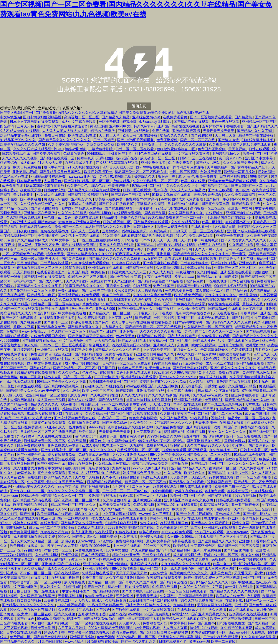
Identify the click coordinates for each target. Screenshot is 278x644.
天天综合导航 (11, 277)
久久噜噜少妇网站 (170, 268)
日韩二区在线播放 (137, 190)
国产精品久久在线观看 (187, 482)
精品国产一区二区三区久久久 (74, 505)
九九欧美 (48, 546)
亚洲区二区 (269, 313)
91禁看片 (258, 409)
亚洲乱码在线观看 (188, 400)
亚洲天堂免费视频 (208, 550)
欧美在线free (149, 532)
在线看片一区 (238, 473)
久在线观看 (104, 532)
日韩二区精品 (104, 140)
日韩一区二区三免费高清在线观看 (252, 249)
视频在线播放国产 (21, 464)
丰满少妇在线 (215, 386)
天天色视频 (237, 149)
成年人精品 (122, 181)
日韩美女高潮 (55, 190)
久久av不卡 (173, 473)
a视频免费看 (215, 491)
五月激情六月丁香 (92, 614)
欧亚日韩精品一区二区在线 (47, 395)
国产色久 (102, 322)
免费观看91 (214, 400)
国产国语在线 (133, 591)
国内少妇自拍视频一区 (209, 632)
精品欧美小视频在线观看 (177, 245)
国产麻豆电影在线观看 (161, 263)
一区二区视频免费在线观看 (23, 254)
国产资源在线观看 (119, 208)
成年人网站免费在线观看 (252, 144)
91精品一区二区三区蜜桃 (88, 277)
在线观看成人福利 (261, 423)
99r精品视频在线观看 (231, 286)
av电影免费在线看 (99, 596)
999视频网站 (17, 528)
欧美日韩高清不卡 (98, 172)
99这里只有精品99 (169, 363)
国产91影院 (240, 318)
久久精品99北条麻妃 (237, 628)
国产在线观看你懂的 (99, 619)
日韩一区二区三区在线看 (135, 149)
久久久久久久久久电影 (20, 158)
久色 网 (183, 345)
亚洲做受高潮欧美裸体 (257, 569)
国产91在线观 (202, 135)
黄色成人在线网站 (82, 400)
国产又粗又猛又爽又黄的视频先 (164, 632)
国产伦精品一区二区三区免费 (33, 290)
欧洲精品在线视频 (103, 496)
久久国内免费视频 (192, 309)
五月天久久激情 (119, 286)
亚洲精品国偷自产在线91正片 (230, 217)
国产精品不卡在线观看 (192, 122)
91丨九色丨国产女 (192, 331)
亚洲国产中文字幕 (259, 158)
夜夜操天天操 (31, 190)
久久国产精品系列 (174, 418)
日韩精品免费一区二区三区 (45, 441)
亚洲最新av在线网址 (134, 131)
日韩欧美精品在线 (16, 154)
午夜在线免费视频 (158, 277)
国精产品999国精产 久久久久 (149, 605)
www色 (145, 514)
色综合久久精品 (133, 217)
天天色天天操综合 (89, 600)
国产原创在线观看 (126, 610)
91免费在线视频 (165, 587)
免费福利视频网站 (130, 541)
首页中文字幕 (24, 327)
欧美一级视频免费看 (173, 227)
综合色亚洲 (63, 354)
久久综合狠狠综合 (117, 500)
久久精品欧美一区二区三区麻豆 (208, 327)
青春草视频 (249, 313)
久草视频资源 (116, 600)
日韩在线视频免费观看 (234, 500)
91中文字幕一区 (64, 240)
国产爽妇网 (125, 391)
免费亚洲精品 (69, 290)
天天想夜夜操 (137, 559)
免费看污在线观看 (119, 354)
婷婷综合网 (159, 518)
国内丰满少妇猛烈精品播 (43, 117)
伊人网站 (25, 245)
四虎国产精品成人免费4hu (82, 208)
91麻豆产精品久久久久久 (84, 286)
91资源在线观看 (30, 386)
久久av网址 (71, 391)
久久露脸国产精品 (243, 386)
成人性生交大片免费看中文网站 (38, 468)
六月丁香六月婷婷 (72, 628)
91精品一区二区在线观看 (113, 409)
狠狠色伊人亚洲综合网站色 (80, 222)
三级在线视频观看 (71, 605)
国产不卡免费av (115, 423)
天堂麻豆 (239, 254)
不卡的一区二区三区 (36, 573)
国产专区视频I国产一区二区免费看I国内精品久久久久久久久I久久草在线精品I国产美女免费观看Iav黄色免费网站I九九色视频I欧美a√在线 (104, 113)
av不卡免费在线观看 (115, 505)
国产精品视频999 (106, 591)
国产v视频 (143, 318)
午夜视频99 (232, 199)
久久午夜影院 (167, 528)
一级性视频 (144, 208)
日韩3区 (241, 605)
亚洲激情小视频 (25, 172)
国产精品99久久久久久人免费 (229, 322)
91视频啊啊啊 (162, 491)
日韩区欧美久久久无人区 (127, 272)
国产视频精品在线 (89, 354)
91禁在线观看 (75, 268)
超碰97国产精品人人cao (49, 509)
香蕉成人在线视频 (82, 204)
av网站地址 (26, 473)
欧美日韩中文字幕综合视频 (131, 300)
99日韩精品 (96, 154)
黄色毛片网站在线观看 (134, 372)
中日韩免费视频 (207, 240)
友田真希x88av (231, 158)
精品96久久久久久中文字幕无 (122, 249)
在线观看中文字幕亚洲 (246, 309)
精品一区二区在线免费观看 (129, 587)
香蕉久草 (126, 496)
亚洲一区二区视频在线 (244, 436)
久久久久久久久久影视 (157, 331)
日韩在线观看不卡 (173, 642)
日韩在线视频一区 (117, 222)
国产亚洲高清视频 (96, 486)
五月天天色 (26, 126)
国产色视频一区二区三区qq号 (78, 500)
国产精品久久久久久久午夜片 (118, 350)
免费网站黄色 (48, 236)
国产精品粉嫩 (237, 290)
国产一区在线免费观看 (107, 559)
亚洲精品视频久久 (227, 154)
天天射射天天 (130, 623)
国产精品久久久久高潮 (255, 131)
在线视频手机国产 (66, 578)
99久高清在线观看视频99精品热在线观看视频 (138, 236)
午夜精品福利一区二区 (18, 236)
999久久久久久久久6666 (21, 359)
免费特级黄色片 (163, 559)
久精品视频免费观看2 (71, 126)
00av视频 (69, 404)
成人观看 (253, 596)
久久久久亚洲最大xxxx (130, 455)
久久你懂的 (268, 181)
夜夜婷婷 (44, 126)
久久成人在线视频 (51, 195)
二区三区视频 (232, 414)
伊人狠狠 (38, 623)
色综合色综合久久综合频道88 (131, 427)
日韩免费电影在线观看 (250, 559)
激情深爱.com (86, 436)
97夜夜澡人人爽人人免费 (135, 254)
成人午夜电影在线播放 (83, 363)
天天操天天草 (110, 135)
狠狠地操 (129, 122)
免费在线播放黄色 (89, 550)
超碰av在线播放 (80, 464)
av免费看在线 (13, 186)
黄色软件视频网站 (257, 372)
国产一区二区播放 (48, 582)
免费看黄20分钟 (132, 436)
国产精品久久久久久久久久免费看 (115, 258)
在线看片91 (40, 578)
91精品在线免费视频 (250, 455)
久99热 (152, 436)
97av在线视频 (246, 496)
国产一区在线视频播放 (20, 318)
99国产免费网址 (157, 614)
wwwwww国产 (25, 281)
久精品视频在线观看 (98, 573)
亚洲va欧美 (36, 459)
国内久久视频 (65, 614)
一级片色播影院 (101, 149)
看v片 (259, 573)
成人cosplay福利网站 (155, 122)
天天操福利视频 (70, 596)
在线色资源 (50, 523)
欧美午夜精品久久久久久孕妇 (23, 144)
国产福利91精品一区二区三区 (87, 181)
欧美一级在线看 (193, 181)
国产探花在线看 (220, 496)
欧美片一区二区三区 (98, 391)
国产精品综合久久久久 (18, 642)
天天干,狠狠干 (206, 423)
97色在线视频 (126, 532)
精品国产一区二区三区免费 (239, 546)
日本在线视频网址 (95, 555)
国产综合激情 (229, 140)
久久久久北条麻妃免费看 (152, 295)
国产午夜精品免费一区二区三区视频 (212, 578)
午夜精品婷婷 (151, 304)
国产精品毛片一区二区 (209, 464)
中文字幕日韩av (183, 623)
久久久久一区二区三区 (226, 331)
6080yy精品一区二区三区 (136, 637)
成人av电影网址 (258, 414)
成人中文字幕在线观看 (79, 122)
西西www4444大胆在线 (247, 632)
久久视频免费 (220, 144)
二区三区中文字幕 (233, 537)
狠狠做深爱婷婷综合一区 (176, 149)
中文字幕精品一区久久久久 (172, 423)
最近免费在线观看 (245, 395)
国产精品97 (166, 505)
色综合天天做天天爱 (118, 167)
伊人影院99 (248, 295)
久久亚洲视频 (125, 281)
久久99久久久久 (102, 450)
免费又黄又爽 (93, 578)
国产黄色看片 (259, 445)
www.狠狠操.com (36, 331)
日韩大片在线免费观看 (221, 637)
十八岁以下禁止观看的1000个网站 (84, 546)
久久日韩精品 (208, 272)
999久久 (64, 537)
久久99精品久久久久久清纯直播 (186, 564)
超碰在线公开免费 (126, 555)
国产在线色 (26, 619)
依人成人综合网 (104, 518)
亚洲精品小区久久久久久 (210, 582)
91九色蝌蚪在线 (50, 642)
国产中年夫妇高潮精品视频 (139, 619)
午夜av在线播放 (147, 409)
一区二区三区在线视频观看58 (102, 240)
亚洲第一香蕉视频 (230, 236)
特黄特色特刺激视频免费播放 (149, 400)
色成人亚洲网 (82, 532)
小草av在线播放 (199, 268)
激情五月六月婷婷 (24, 249)
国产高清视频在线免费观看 (79, 295)
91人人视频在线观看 (84, 167)
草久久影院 (9, 514)
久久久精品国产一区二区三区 (124, 509)
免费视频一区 (21, 637)
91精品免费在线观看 (232, 409)
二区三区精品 (221, 455)
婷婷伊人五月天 (131, 368)
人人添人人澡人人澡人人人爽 (65, 131)
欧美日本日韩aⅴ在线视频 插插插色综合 (142, 322)
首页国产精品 (78, 272)
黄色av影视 (98, 126)
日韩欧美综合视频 (157, 555)
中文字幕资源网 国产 (76, 341)
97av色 (181, 236)
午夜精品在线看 (232, 423)
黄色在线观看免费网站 (79, 245)
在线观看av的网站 (52, 559)
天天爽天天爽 (226, 135)
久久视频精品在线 (105, 395)
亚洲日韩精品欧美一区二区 (254, 564)
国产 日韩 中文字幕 (97, 290)
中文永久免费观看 (55, 249)
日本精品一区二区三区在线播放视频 (48, 432)
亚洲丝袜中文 (11, 569)
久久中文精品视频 (185, 222)
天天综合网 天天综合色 (188, 477)
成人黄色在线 (75, 582)
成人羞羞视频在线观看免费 (35, 537)
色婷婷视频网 (242, 350)
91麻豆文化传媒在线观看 (172, 195)
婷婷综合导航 (21, 582)
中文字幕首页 (191, 528)
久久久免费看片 (252, 468)
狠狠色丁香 (167, 176)
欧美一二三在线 (224, 642)
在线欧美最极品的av (235, 354)
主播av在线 (117, 614)
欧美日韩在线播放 (24, 546)
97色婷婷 (106, 541)
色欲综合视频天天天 (241, 459)
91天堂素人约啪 (158, 368)
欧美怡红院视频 (204, 345)
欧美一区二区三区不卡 (260, 154)
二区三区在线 (41, 614)
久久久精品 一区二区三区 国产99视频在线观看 (122, 414)
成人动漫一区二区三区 (158, 158)
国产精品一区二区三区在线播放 (175, 359)
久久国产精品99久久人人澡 (208, 445)
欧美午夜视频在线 (189, 491)
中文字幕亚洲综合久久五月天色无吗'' (56, 482)
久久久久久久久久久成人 (248, 464)
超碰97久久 (94, 386)
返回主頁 (139, 106)
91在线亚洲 (142, 286)
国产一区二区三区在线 (198, 140)
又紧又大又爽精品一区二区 (38, 541)
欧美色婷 (250, 199)
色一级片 (243, 190)
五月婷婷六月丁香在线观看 (223, 126)
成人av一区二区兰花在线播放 (52, 528)
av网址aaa (181, 614)
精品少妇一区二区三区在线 (249, 418)
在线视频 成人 (188, 610)
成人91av (28, 163)
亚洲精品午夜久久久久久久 (34, 486)
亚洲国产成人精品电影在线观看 (252, 231)
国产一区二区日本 (78, 377)
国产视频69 (76, 195)
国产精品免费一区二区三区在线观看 (154, 327)
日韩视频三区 (144, 227)
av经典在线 (115, 386)
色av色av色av (237, 532)
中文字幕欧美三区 (157, 350)
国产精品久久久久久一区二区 (63, 496)
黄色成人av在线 (57, 199)
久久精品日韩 (225, 227)
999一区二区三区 (157, 546)
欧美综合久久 (195, 473)
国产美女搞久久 (85, 537)
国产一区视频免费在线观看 (211, 117)
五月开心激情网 (231, 345)
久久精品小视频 (202, 382)
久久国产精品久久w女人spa (28, 300)
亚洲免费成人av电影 (64, 445)
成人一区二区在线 (220, 363)
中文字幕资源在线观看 (119, 514)
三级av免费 (154, 591)
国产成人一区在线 (86, 231)
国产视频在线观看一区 (57, 158)
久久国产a (168, 596)
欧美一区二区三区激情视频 (231, 619)
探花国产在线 (127, 158)
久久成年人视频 (87, 477)
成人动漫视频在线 (187, 555)
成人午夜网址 (55, 167)
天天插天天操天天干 (219, 131)
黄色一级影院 (249, 528)
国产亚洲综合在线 (31, 455)
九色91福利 (26, 436)
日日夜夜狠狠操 (26, 231)
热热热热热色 (83, 309)
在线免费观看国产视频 (48, 336)
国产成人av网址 (51, 281)
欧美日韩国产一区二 (247, 186)
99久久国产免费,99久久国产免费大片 (179, 455)
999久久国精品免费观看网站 (111, 628)
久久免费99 (139, 423)
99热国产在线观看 (210, 532)
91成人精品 (208, 537)
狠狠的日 (177, 445)
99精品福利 (159, 231)
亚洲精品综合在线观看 (139, 377)
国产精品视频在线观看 (151, 222)
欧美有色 (99, 272)
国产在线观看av (67, 573)
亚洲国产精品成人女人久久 (147, 459)
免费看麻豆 (108, 436)
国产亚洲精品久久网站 (204, 441)
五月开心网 (265, 610)
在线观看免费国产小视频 (132, 345)
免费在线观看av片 (55, 231)
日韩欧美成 (109, 537)
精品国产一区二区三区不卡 (146, 482)
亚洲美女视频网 (153, 537)
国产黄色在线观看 (45, 208)
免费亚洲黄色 (41, 354)
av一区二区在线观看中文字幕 (125, 404)
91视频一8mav (139, 240)
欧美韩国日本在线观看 (55, 514)
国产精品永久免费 (51, 327)
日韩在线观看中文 (263, 149)
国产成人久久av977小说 (178, 377)
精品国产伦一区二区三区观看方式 (141, 172)
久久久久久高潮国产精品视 (169, 395)
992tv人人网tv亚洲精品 (151, 468)
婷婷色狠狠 (211, 359)
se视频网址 (221, 559)
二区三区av (141, 486)
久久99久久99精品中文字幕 (202, 587)
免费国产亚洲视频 (212, 149)
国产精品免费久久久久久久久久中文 (202, 254)
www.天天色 (126, 336)
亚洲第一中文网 (240, 208)
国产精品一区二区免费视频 (255, 482)
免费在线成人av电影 (94, 455)
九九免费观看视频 (91, 318)
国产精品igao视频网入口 (64, 386)
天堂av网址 (87, 541)
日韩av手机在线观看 (201, 258)
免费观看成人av (155, 623)
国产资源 (28, 514)
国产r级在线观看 (47, 591)
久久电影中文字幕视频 (76, 610)
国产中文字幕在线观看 (45, 363)
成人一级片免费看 (73, 427)
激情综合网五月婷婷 (240, 172)
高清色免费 (195, 281)
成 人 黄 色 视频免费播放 (198, 176)
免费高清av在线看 (255, 427)
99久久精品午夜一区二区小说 (161, 441)
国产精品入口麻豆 (41, 295)
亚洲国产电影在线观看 (244, 213)
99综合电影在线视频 (172, 208)
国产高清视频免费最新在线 (75, 418)
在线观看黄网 (187, 505)
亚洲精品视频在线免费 (49, 176)
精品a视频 (110, 217)
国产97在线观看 (221, 190)
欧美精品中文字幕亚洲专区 (21, 135)
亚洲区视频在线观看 (237, 272)
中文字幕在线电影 (181, 391)
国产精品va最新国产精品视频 (161, 281)
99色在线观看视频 (133, 518)
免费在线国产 (164, 286)
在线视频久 (215, 213)
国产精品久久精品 (116, 117)
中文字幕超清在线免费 (91, 359)
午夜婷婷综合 (119, 186)
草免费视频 (91, 304)
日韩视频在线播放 (151, 336)
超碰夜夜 (69, 541)
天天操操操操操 (150, 290)
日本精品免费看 (29, 181)
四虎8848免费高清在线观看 (117, 163)
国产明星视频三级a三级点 (251, 582)
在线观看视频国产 (51, 272)
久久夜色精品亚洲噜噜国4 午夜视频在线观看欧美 (193, 300)
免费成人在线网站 (91, 528)
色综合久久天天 (265, 354)
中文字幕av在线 (120, 318)
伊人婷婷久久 (51, 587)
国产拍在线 (180, 464)
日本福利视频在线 (234, 176)
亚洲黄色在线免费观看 (48, 423)
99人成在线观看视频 (196, 486)
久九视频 (137, 445)
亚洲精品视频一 (60, 623)
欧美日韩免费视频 (28, 167)
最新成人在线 (253, 304)
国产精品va (146, 245)
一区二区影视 (164, 318)
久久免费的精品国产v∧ (66, 144)
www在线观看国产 (141, 386)
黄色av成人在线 (228, 514)
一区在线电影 (217, 281)
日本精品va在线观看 (183, 204)
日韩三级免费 (82, 350)
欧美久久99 (251, 555)
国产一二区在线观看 (73, 518)
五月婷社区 (121, 486)
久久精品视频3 (47, 555)
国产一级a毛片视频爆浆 (136, 140)
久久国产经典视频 (122, 441)
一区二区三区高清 (184, 172)
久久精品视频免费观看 (24, 217)
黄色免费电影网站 (143, 418)
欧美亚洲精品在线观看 (31, 505)
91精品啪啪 (73, 587)
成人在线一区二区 (210, 290)
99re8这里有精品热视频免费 (59, 619)
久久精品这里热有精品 (113, 464)
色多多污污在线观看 (98, 372)
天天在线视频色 (226, 313)
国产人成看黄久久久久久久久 (244, 240)
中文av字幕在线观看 (214, 336)
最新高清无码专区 (215, 350)
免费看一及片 (95, 587)
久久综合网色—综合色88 (87, 186)
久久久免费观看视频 (68, 300)
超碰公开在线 (82, 322)
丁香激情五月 (152, 144)
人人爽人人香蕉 (175, 628)
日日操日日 (107, 368)
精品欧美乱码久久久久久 (189, 573)
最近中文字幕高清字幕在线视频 (171, 541)
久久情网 (167, 414)
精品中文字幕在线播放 (256, 135)
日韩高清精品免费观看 (196, 596)
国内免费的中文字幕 (126, 277)
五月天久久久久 (186, 350)
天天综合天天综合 (208, 195)
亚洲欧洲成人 (164, 345)
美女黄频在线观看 (237, 359)
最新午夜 (161, 190)
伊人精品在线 (113, 459)
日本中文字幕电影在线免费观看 (35, 122)
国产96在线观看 (111, 400)
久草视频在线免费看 (193, 559)
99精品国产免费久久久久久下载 (62, 382)
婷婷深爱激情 (76, 149)
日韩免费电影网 (43, 628)
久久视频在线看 (242, 245)
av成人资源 (91, 445)
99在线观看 (33, 550)
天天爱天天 (243, 573)
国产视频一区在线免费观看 (45, 277)
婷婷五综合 (9, 163)
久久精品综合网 (180, 249)
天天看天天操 (147, 596)
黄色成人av (53, 217)
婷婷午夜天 (86, 158)
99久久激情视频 (125, 569)
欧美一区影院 (213, 222)
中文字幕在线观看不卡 (192, 154)
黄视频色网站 (235, 441)
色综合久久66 (171, 436)
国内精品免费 (155, 213)
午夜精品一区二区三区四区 (170, 341)
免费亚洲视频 (167, 140)
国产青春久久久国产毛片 (210, 523)
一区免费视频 (110, 122)
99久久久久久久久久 (221, 295)
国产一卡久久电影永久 (139, 642)
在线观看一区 (202, 227)
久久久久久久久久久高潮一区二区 (74, 491)
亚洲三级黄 (70, 555)
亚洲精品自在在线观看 (106, 268)
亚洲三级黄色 (94, 564)
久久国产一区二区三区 (69, 331)
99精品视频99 (101, 213)
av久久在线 (149, 523)
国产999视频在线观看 (153, 167)
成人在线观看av (242, 610)
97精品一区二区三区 (148, 186)
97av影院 (161, 372)
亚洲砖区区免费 (47, 245)
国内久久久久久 (87, 514)
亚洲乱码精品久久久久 (189, 468)
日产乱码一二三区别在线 (131, 195)
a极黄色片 (97, 441)
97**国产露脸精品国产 (259, 391)
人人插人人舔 (89, 459)
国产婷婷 (232, 277)
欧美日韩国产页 (226, 427)
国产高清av (217, 309)
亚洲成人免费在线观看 (117, 245)
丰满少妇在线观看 (188, 404)
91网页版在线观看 (215, 505)
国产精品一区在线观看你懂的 (185, 619)
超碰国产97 (156, 249)
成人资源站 (79, 395)
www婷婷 (135, 614)
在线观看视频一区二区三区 (138, 450)
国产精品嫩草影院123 (51, 637)
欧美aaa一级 (199, 642)
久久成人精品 (35, 569)
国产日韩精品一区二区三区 (74, 368)
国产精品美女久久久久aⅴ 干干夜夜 (34, 391)
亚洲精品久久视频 (151, 204)
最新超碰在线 (99, 468)
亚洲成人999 (106, 309)
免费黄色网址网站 (24, 532)
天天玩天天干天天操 (115, 432)
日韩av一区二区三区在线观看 (64, 345)
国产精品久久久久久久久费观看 (234, 591)
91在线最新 (200, 418)
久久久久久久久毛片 (182, 186)
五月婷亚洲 (125, 596)
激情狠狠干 (264, 272)
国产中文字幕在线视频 (69, 313)
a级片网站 (192, 436)
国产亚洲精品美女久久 (136, 309)
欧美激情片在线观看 (186, 518)
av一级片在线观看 (239, 587)
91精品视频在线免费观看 (36, 372)
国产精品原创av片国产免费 (82, 523)
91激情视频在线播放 (103, 642)
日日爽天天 (179, 231)
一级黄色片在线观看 (53, 350)
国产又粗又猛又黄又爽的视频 (91, 336)
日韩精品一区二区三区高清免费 (55, 304)
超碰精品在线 (98, 195)
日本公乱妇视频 (242, 281)
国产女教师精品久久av (248, 167)
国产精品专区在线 (174, 582)
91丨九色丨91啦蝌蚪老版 (112, 176)
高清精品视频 (180, 550)
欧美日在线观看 (219, 509)
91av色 (6, 486)
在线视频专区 (238, 491)
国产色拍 (213, 199)
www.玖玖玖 (75, 642)
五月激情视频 (28, 263)
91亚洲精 (42, 313)
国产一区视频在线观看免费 (96, 623)
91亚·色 (50, 427)
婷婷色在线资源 (26, 523)
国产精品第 (244, 117)
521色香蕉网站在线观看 (154, 154)
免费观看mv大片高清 (142, 199)
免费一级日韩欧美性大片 (40, 258)
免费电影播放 (184, 605)
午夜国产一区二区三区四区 (235, 268)
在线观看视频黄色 (175, 523)
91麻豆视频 (197, 432)
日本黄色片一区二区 (261, 600)
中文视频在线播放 (57, 359)
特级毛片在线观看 (213, 245)
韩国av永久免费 (155, 477)
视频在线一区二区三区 (222, 555)
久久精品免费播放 (170, 427)
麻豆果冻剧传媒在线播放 (45, 186)
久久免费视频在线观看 (55, 436)
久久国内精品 (261, 290)
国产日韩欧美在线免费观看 (185, 304)
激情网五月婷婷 (83, 637)
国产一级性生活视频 (152, 496)
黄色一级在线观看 (226, 122)
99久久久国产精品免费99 (197, 354)
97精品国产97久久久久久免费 (164, 382)
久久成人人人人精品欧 (188, 190)
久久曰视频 (129, 537)
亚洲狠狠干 (129, 331)
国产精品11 (217, 473)
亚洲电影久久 (82, 199)
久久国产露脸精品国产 (38, 596)
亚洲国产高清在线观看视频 (179, 126)
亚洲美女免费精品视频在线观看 (233, 181)
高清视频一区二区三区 (82, 117)
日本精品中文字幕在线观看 (219, 391)
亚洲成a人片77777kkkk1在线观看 (95, 473)
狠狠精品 (13, 331)
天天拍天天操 (13, 395)
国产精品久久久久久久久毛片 (40, 286)
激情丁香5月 (166, 309)
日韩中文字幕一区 (254, 450)
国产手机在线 (259, 441)
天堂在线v (253, 404)
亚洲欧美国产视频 (148, 500)
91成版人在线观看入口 (45, 414)
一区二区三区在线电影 (207, 231)
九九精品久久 (113, 327)
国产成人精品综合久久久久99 (90, 254)
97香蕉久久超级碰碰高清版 (180, 637)
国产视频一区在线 (140, 268)
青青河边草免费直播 (189, 167)
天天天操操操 (24, 272)
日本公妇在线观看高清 (24, 632)
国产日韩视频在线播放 (40, 341)
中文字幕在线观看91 (159, 610)
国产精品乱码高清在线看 (33, 500)
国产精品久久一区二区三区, (111, 313)
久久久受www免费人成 (211, 395)
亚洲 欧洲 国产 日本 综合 (61, 564)
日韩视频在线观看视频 (105, 482)
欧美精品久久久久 (58, 477)
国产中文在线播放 (55, 309)
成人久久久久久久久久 (65, 569)
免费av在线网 (229, 372)
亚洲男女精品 (221, 573)
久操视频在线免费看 (84, 423)
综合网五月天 (99, 345)
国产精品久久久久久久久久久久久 (28, 605)
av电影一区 (78, 559)
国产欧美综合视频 (47, 154)
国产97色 (103, 610)
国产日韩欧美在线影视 (190, 368)
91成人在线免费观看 (177, 532)
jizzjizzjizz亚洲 (79, 176)
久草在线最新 (218, 167)
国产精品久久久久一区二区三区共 (197, 459)
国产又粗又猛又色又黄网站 (61, 172)
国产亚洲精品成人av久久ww (247, 400)
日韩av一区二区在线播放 (198, 158)
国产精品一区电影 (102, 582)
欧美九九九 (222, 564)
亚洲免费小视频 (154, 163)
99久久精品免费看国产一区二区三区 (176, 217)
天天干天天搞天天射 (132, 573)
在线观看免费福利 (128, 213)
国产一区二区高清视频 (254, 477)
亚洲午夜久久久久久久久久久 (233, 368)
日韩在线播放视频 (195, 263)
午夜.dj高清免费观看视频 (91, 263)
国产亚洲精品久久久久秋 (217, 541)
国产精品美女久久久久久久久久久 (65, 140)
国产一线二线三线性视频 (223, 404)
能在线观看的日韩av (244, 341)
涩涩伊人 (239, 445)
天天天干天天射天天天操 (172, 240)
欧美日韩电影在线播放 (140, 135)
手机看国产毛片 (120, 154)
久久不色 (109, 477)
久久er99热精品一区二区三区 (156, 181)
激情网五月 (251, 518)
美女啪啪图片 (24, 195)
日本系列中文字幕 (189, 322)
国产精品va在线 (210, 277)
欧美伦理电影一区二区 (232, 486)
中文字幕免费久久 (247, 300)
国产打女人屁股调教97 (117, 204)
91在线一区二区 (115, 445)
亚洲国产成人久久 (84, 509)
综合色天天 (56, 254)
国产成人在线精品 (182, 336)
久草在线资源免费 (55, 532)
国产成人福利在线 (132, 341)
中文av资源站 (11, 117)
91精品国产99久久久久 (18, 140)
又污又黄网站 (125, 290)
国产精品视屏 (213, 436)
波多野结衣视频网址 (213, 318)
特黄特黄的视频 (29, 600)
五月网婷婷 (194, 363)
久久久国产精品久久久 (186, 213)
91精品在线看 (130, 477)
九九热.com (9, 496)
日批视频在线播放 (231, 623)
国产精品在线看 (258, 331)
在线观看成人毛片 (79, 163)
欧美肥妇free (256, 345)
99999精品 (97, 427)
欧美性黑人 (88, 432)
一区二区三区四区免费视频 (21, 427)
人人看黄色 (53, 181)
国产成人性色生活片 (209, 341)
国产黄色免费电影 (216, 204)
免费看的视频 (157, 445)
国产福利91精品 (224, 263)
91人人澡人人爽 (50, 163)
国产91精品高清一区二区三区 (64, 450)
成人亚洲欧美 (168, 386)
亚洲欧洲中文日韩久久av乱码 (132, 126)
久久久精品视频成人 (33, 240)
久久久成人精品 (162, 272)
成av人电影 (53, 377)
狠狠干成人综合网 (213, 377)
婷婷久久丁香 (55, 632)
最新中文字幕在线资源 (193, 313)
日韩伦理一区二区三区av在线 (125, 491)
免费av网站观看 (201, 236)
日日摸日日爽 (21, 591)
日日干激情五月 (107, 377)
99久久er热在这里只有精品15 (33, 610)
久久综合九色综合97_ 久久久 (43, 204)
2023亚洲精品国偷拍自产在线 (131, 528)
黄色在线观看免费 (179, 290)
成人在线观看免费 (62, 455)
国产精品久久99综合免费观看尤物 (94, 190)
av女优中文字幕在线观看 (81, 236)
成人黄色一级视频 (51, 400)
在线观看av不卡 (238, 222)
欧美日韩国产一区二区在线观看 (154, 600)
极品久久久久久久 (174, 135)
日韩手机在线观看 (55, 263)
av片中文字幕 (68, 486)
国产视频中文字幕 (215, 186)
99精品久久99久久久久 (120, 304)
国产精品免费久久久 (84, 327)
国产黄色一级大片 (14, 614)
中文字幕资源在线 (147, 432)
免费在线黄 (161, 131)
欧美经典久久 (128, 144)
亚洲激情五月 (97, 300)
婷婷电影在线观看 (77, 409)
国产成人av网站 (208, 163)
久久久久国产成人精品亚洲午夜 (38, 149)
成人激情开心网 (183, 569)
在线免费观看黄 (175, 117)
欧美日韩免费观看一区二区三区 (114, 382)
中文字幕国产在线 (127, 263)
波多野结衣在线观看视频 (248, 614)
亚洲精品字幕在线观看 (234, 382)
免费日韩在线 (55, 135)
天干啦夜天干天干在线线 (154, 313)
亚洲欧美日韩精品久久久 (155, 354)
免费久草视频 (144, 505)
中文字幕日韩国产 (76, 591)
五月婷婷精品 (24, 350)
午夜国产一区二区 (113, 418)
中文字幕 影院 (49, 409)
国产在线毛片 (40, 368)
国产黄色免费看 (74, 258)
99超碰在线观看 (222, 477)
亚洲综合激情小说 (147, 117)
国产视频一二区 (56, 322)
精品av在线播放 (103, 131)
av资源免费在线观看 (224, 304)
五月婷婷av (111, 231)
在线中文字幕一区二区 (222, 518)
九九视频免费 (31, 322)
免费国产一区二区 (69, 227)
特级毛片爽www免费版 (151, 464)
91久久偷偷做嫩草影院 (259, 637)
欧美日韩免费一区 (117, 295)
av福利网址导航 (22, 400)
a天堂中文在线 (117, 550)
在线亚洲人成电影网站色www (33, 222)
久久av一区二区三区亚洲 (253, 509)
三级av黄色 (159, 573)
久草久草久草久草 (101, 144)
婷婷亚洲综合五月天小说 (142, 473)
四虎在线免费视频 (188, 295)
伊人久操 (31, 345)
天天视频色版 (105, 341)
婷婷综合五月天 (135, 231)
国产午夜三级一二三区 (28, 491)
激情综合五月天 (202, 409)
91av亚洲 (48, 518)
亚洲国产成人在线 (145, 564)
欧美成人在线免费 (109, 199)
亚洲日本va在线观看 (220, 528)
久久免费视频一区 (224, 450)
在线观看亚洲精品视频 (57, 318)
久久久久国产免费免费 (241, 163)
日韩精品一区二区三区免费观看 (127, 363)
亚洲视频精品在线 (151, 391)
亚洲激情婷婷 (117, 564)
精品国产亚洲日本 (103, 331)
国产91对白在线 (84, 249)
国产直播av (206, 623)
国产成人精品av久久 (36, 227)
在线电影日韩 (76, 468)
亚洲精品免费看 (199, 427)
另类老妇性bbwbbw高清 (130, 359)
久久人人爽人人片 (209, 249)
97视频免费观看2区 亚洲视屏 (185, 450)
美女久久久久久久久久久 (227, 432)
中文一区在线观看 (127, 546)
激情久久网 (241, 523)
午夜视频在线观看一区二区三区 (38, 268)
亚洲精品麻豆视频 (250, 363)
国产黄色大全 (230, 258)
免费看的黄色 (74, 154)
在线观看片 (74, 414)
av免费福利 (106, 637)
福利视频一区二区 (223, 468)
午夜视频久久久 (174, 409)
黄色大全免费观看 (52, 473)
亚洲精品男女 (159, 509)
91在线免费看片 (181, 163)
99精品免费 (30, 496)
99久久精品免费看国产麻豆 (202, 600)
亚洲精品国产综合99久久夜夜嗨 (189, 500)
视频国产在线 (174, 432)
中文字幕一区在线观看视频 (89, 632)
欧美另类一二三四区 (188, 509)
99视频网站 (260, 176)
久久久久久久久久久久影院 (186, 144)
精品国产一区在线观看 (195, 286)
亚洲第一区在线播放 (40, 213)
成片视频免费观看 (21, 382)
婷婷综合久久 (145, 176)
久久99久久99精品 (73, 213)
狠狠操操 (35, 477)
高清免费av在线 (125, 632)
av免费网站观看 (148, 628)
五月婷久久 (264, 350)
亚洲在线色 (9, 573)
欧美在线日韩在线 (83, 135)
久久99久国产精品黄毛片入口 (193, 372)
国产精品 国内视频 (239, 550)
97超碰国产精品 (219, 482)
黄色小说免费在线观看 (82, 217)
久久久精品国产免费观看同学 (89, 281)
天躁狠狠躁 (105, 158)
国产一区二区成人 (257, 514)
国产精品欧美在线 (247, 204)
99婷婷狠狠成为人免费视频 (182, 199)
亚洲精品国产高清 (187, 131)
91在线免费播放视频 (258, 140)
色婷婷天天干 (211, 172)
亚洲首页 (164, 254)
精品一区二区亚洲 (154, 569)
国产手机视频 (31, 199)
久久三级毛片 (163, 514)
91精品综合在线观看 (122, 523)
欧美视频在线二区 (58, 600)
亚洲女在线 (248, 263)
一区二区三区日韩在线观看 (186, 591)
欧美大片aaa (185, 277)
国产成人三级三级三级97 (217, 569)
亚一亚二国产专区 (246, 505)
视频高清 (218, 418)
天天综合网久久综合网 (215, 605)
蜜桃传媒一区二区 (59, 550)
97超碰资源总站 (165, 486)
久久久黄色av (69, 372)
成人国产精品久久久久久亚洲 (108, 227)
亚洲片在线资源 (98, 569)
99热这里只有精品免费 (106, 605)
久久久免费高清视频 (240, 195)
